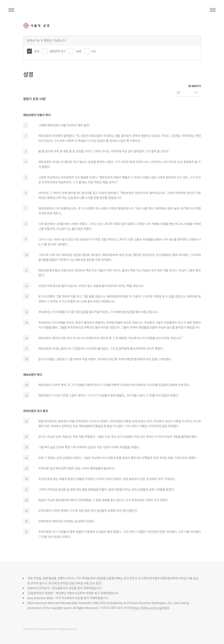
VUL (94, 51)
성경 (37, 51)
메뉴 (213, 10)
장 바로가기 (195, 86)
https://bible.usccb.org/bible (151, 608)
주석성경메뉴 (11, 10)
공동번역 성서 (58, 51)
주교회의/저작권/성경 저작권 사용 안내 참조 (75, 583)
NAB (79, 51)
